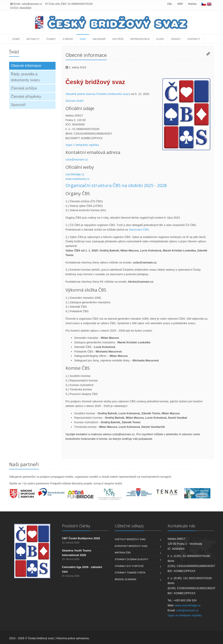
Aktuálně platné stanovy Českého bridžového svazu (98, 94)
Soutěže (118, 39)
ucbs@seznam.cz (32, 4)
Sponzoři (18, 105)
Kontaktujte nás (182, 526)
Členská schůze (24, 88)
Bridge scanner (126, 579)
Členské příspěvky (26, 97)
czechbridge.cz (75, 174)
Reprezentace (140, 39)
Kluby (160, 39)
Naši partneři (24, 464)
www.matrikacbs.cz (78, 179)
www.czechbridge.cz (188, 605)
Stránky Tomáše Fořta (130, 573)
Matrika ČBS (123, 553)
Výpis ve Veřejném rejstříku (185, 615)
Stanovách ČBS (139, 230)
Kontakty (194, 39)
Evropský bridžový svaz (131, 546)
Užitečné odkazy (129, 526)
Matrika (192, 4)
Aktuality (33, 39)
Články (51, 39)
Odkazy (176, 39)
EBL (170, 4)
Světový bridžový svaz (130, 539)
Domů (16, 39)
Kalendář (99, 39)
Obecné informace (26, 66)
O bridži (68, 39)
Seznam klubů (74, 101)
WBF (180, 4)
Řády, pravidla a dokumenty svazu (25, 77)
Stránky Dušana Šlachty (132, 559)
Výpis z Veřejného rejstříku (82, 145)
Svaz (83, 39)
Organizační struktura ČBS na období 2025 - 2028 (116, 185)
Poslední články (76, 526)
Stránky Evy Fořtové (129, 566)
